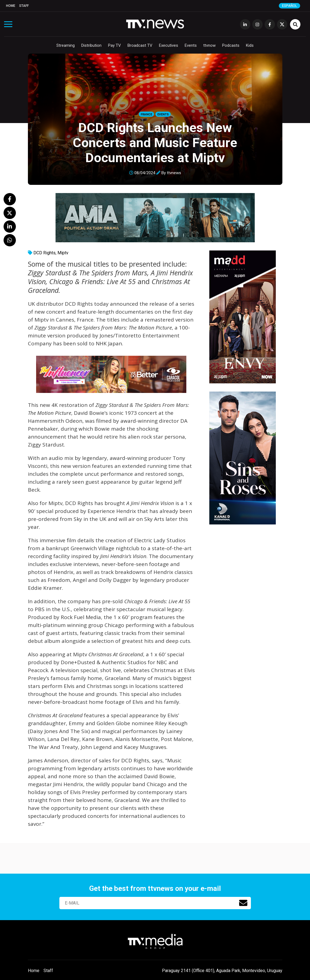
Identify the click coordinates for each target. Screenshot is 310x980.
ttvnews (174, 173)
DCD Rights (44, 253)
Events (191, 45)
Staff (24, 6)
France (146, 114)
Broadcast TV (140, 45)
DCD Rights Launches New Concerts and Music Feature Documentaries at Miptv (155, 143)
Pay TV (115, 45)
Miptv (63, 253)
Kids (250, 45)
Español (289, 6)
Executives (169, 45)
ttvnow (209, 45)
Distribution (91, 45)
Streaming (66, 45)
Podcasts (231, 45)
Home (11, 6)
